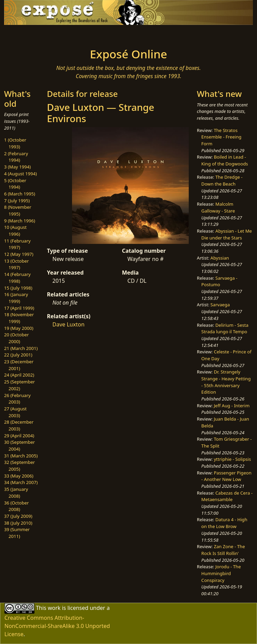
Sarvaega (220, 305)
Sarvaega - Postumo (219, 281)
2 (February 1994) (16, 157)
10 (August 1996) (15, 231)
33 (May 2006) (19, 476)
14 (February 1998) (17, 278)
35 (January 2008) (16, 493)
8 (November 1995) (18, 210)
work (54, 608)
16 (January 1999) (16, 298)
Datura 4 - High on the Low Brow (224, 523)
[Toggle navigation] (54, 34)
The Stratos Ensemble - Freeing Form (222, 137)
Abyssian (220, 258)
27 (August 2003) (15, 412)
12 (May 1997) (19, 254)
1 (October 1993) (15, 143)
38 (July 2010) (18, 523)
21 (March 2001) (21, 348)
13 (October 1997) (16, 264)
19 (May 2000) (19, 328)
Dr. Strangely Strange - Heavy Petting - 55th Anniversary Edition (226, 382)
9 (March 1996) (20, 221)
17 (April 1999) (19, 308)
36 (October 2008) (16, 506)
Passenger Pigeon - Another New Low (226, 476)
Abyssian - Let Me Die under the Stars (227, 234)
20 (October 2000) (16, 338)
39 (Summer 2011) (17, 533)
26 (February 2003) (17, 399)
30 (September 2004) (19, 445)
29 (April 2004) (19, 436)
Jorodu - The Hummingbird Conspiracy (221, 573)
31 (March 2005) (21, 456)
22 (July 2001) (18, 355)
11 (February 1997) (17, 244)
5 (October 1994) (15, 184)
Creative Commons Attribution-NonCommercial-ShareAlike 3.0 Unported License (57, 626)
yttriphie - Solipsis (232, 459)
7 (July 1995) (17, 201)
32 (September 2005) (19, 466)
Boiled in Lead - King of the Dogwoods (225, 160)
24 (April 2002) (19, 375)
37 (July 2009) (18, 516)
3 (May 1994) (17, 167)
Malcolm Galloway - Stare (218, 207)
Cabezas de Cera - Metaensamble (227, 496)
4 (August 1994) (20, 174)
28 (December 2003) (19, 425)
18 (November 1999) (19, 318)
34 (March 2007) (21, 482)
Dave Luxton (69, 324)
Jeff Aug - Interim (232, 406)
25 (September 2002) (19, 385)
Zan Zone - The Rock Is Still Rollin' (223, 550)
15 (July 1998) (18, 288)
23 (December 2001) (19, 365)
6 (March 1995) (20, 194)
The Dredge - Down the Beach (222, 180)
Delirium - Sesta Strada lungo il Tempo (225, 328)
